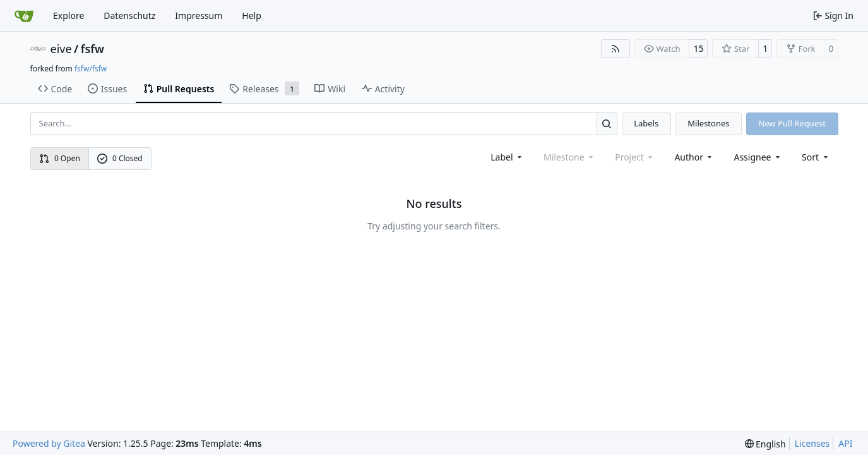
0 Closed (120, 158)
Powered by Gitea (49, 443)
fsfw (92, 49)
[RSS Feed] (615, 49)
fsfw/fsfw (91, 69)
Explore (68, 15)
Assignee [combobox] (758, 157)
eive (61, 49)
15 (698, 48)
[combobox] (507, 157)
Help (252, 15)
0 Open (60, 158)
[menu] (816, 157)
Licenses (812, 443)
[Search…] (607, 124)
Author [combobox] (694, 157)
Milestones (708, 123)
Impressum (199, 15)
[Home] (24, 16)
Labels (646, 123)
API (845, 443)
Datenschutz (129, 15)
